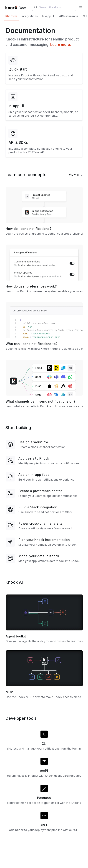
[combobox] (54, 7)
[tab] (11, 16)
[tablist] (44, 17)
